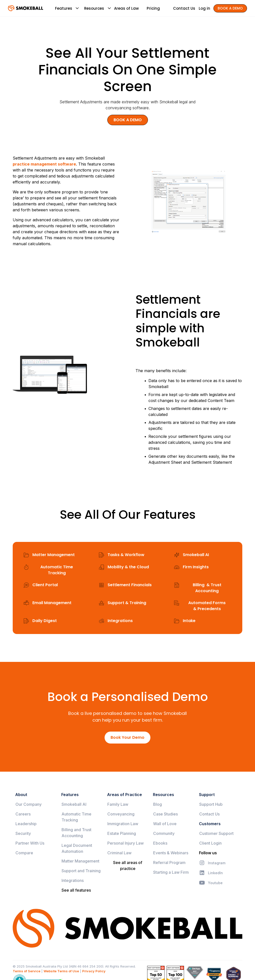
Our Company (29, 804)
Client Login (210, 843)
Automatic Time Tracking (76, 817)
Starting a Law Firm (171, 872)
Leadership (26, 824)
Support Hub (211, 804)
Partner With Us (30, 843)
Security (23, 833)
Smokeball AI (74, 804)
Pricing (153, 8)
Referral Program (169, 863)
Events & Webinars (171, 853)
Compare (24, 853)
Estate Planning (122, 833)
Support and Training (81, 871)
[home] (26, 8)
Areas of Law (126, 8)
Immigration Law (123, 824)
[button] (64, 8)
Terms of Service (27, 971)
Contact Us (209, 814)
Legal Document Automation (77, 848)
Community (164, 833)
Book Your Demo (127, 737)
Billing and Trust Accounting (76, 833)
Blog (158, 804)
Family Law (118, 804)
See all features (76, 890)
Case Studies (165, 814)
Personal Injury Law (126, 843)
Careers (23, 814)
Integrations (73, 880)
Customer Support (216, 833)
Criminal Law (119, 853)
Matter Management (80, 861)
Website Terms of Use (61, 971)
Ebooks (160, 843)
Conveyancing (121, 814)
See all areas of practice (128, 865)
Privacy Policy (94, 971)
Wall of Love (165, 824)
